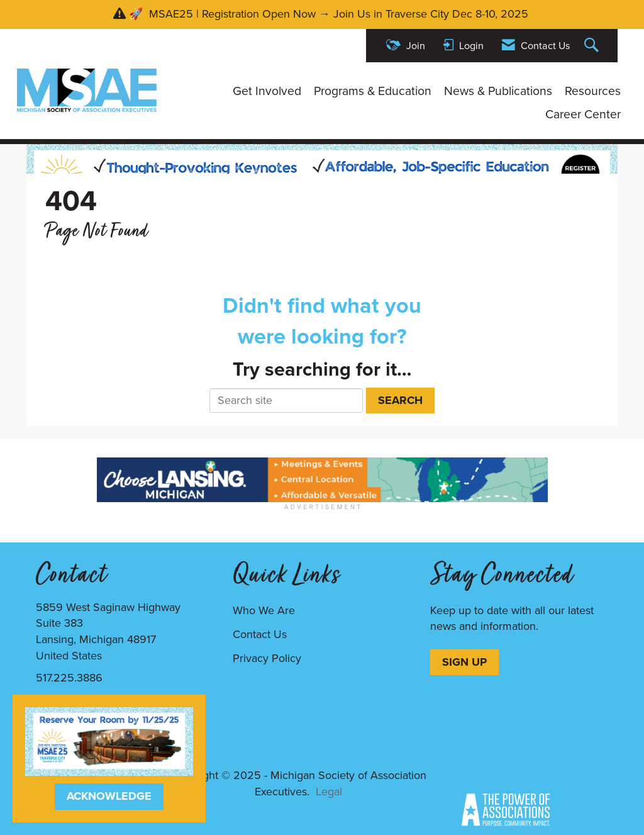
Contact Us (260, 634)
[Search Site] (593, 46)
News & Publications (498, 91)
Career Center (583, 115)
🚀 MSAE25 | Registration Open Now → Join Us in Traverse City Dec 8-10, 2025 (330, 14)
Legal (329, 792)
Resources (593, 91)
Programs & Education (373, 91)
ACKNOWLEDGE (109, 796)
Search (400, 400)
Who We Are (264, 610)
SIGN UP (464, 662)
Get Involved (267, 91)
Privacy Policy (267, 658)
